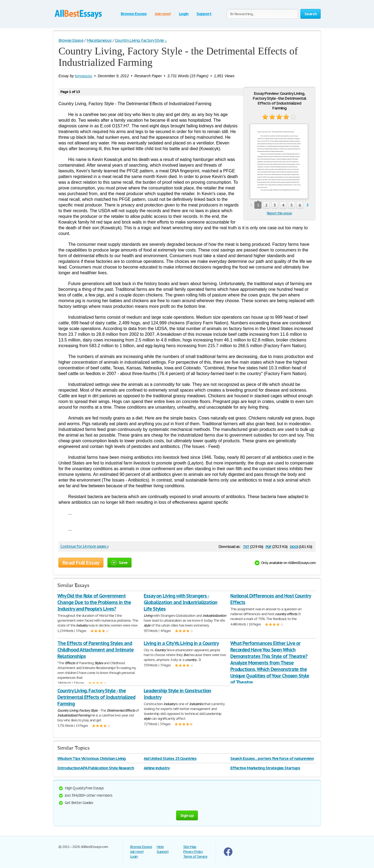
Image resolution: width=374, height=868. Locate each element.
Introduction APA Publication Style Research (96, 768)
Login (184, 14)
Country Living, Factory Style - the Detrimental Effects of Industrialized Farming (96, 697)
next (308, 205)
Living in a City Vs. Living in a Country (181, 643)
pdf (268, 546)
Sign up (187, 815)
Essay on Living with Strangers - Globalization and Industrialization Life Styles (181, 602)
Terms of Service (195, 856)
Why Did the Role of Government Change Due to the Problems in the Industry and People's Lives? (94, 602)
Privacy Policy (193, 852)
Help (160, 847)
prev (251, 205)
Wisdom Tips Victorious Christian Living (91, 758)
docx (294, 546)
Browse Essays (134, 14)
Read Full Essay (81, 563)
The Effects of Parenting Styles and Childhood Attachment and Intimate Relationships (96, 650)
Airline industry (157, 768)
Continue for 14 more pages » (84, 546)
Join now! (163, 14)
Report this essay (279, 213)
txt (246, 546)
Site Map (190, 847)
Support (204, 14)
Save (119, 562)
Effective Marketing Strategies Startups (265, 768)
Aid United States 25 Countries (170, 758)
